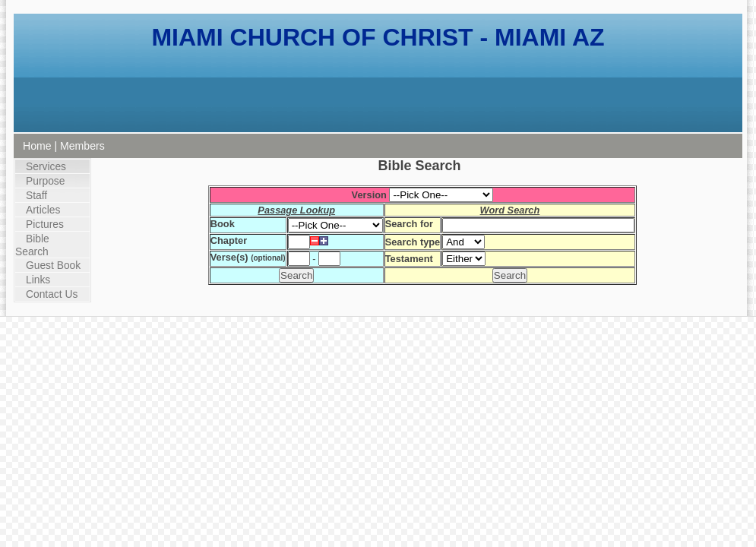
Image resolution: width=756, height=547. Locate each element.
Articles (43, 210)
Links (38, 280)
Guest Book (53, 265)
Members (82, 146)
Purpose (45, 181)
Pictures (45, 224)
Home (37, 146)
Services (46, 166)
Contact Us (52, 294)
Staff (36, 195)
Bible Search (32, 245)
